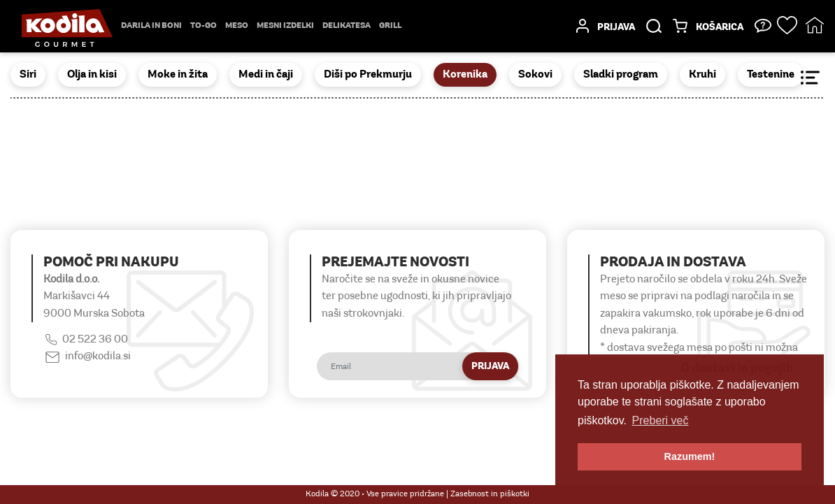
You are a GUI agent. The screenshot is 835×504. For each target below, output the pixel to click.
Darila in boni (151, 26)
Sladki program (621, 75)
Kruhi (702, 75)
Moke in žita (178, 75)
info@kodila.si (98, 357)
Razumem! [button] (690, 456)
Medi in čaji (266, 75)
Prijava (490, 367)
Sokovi (535, 75)
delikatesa (347, 26)
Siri (28, 75)
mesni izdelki (285, 26)
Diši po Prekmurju (368, 75)
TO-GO (204, 26)
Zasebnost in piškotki (490, 494)
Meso (237, 26)
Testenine (771, 75)
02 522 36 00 (95, 340)
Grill (390, 26)
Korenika (465, 75)
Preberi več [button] (661, 420)
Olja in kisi (92, 75)
